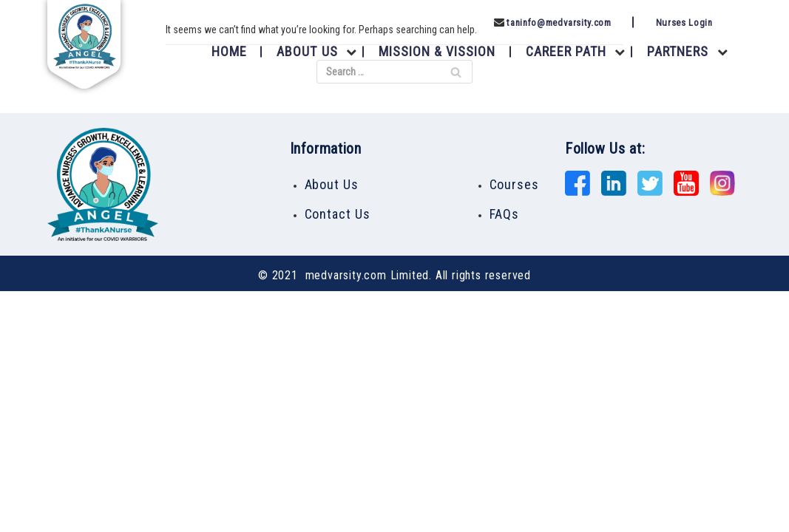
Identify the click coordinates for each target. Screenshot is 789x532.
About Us (307, 51)
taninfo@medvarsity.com (559, 23)
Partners (678, 51)
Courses (514, 184)
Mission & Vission (437, 51)
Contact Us (338, 214)
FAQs (505, 214)
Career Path (566, 51)
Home (229, 51)
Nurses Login (684, 23)
